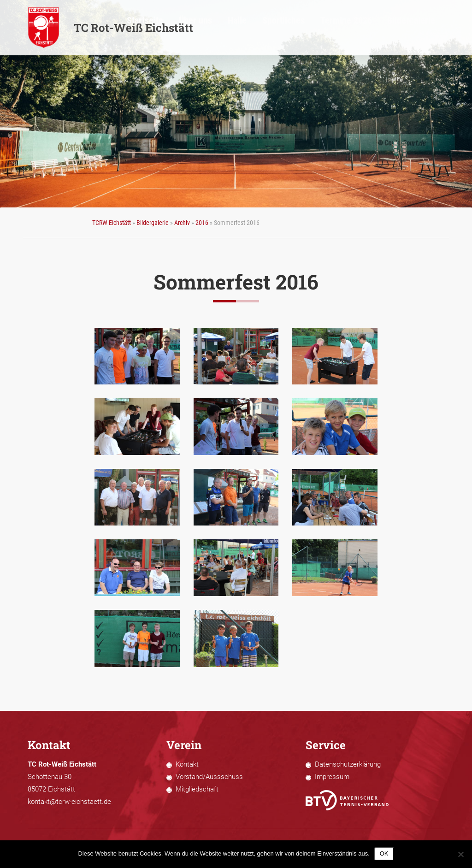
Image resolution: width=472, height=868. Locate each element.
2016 (202, 223)
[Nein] (460, 854)
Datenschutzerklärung (348, 764)
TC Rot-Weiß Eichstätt (110, 28)
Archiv (182, 223)
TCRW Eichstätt (112, 223)
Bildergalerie (429, 28)
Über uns (276, 28)
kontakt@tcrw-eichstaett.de (69, 802)
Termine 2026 (383, 28)
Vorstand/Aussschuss (209, 777)
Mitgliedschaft (197, 789)
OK (384, 853)
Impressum (332, 777)
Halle (305, 28)
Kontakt (187, 764)
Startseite (240, 28)
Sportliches (339, 28)
